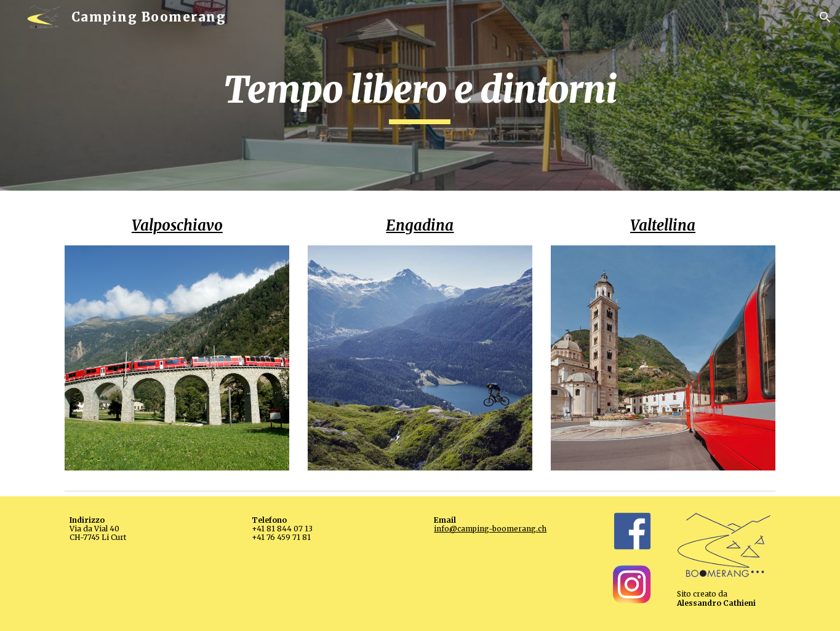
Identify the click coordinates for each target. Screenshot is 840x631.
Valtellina (663, 225)
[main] (420, 95)
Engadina (420, 225)
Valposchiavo (177, 225)
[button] (825, 17)
